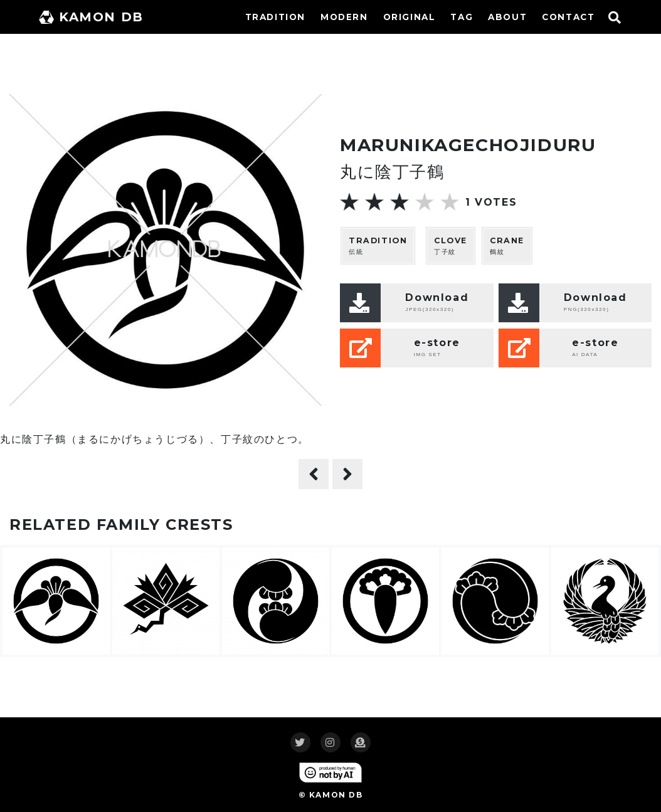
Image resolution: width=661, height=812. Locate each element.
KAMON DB (91, 17)
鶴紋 (507, 245)
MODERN (344, 17)
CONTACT (568, 17)
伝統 (378, 245)
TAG (462, 17)
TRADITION (275, 17)
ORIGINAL (410, 17)
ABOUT (507, 17)
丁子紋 (451, 245)
